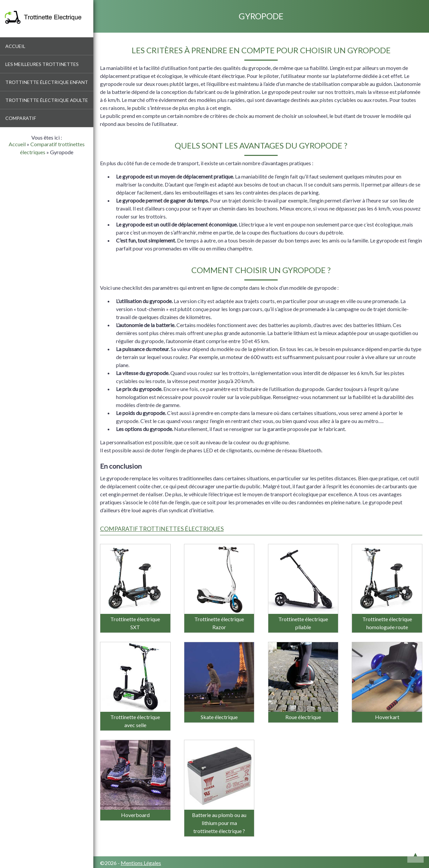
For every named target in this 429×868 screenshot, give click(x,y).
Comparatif (21, 118)
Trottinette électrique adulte (47, 100)
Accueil (15, 46)
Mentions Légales (141, 863)
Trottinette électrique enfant (47, 82)
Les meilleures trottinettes (42, 64)
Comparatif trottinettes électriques (162, 529)
